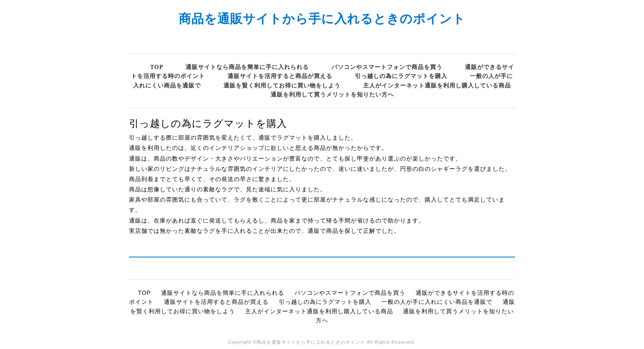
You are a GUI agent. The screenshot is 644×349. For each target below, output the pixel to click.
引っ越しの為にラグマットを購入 (401, 76)
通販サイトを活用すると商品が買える (280, 76)
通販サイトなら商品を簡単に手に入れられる (247, 67)
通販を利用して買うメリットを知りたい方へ (332, 94)
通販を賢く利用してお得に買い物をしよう (282, 85)
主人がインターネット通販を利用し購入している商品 (437, 85)
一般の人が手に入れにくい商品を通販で (437, 302)
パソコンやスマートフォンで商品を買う (387, 67)
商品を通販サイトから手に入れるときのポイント (322, 18)
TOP (157, 67)
